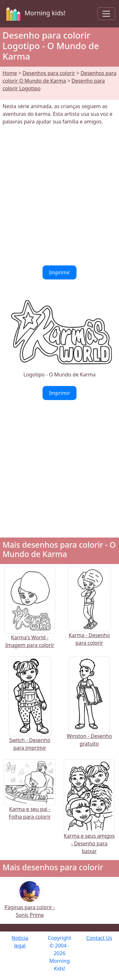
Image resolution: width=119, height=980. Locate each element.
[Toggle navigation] (106, 14)
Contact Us (99, 938)
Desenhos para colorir (49, 73)
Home (10, 73)
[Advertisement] (60, 195)
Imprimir (60, 272)
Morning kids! (35, 14)
